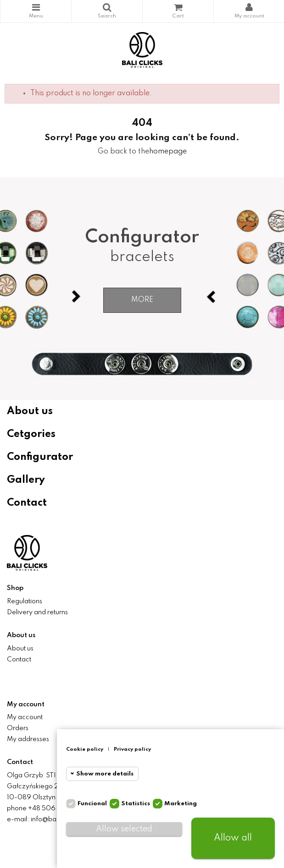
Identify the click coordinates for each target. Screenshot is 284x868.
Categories (36, 7)
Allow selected (124, 829)
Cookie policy (85, 749)
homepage (168, 152)
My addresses (28, 739)
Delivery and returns (37, 612)
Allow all (233, 838)
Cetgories (31, 434)
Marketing (181, 804)
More (142, 300)
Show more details (105, 774)
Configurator (40, 457)
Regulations (25, 601)
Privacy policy (132, 749)
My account (25, 717)
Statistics (136, 804)
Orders (18, 728)
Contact (27, 503)
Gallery (26, 480)
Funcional (92, 804)
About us (30, 411)
